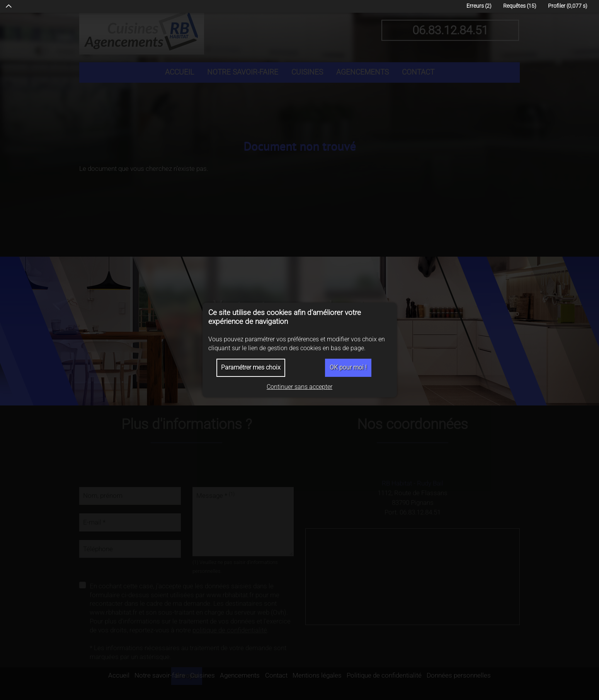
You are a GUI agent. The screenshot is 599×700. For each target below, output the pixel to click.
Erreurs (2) (479, 6)
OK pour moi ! (348, 367)
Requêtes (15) (520, 6)
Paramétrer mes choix (251, 367)
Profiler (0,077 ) (568, 6)
